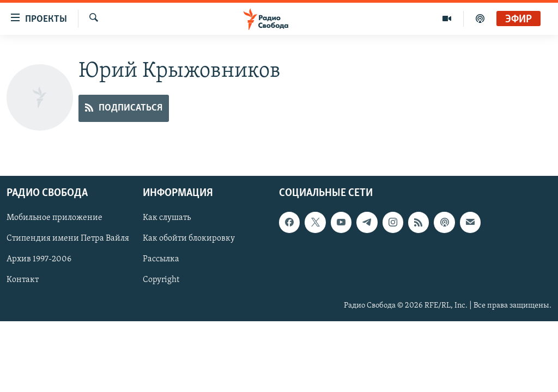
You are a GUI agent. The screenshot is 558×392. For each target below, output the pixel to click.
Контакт (23, 280)
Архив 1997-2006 (39, 260)
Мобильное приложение (54, 218)
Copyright (161, 280)
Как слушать (167, 218)
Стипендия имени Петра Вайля (68, 239)
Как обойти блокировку (189, 239)
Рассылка (161, 260)
